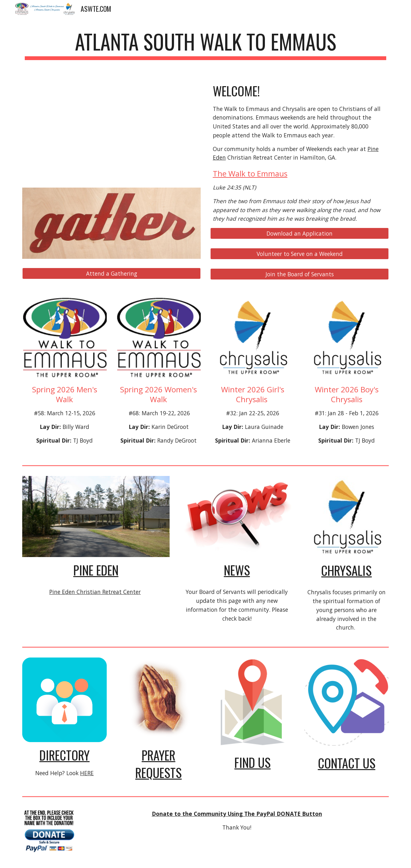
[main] (205, 45)
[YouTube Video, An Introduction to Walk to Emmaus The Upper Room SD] (111, 128)
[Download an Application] (300, 234)
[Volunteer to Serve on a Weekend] (300, 254)
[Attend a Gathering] (111, 274)
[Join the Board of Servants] (300, 274)
